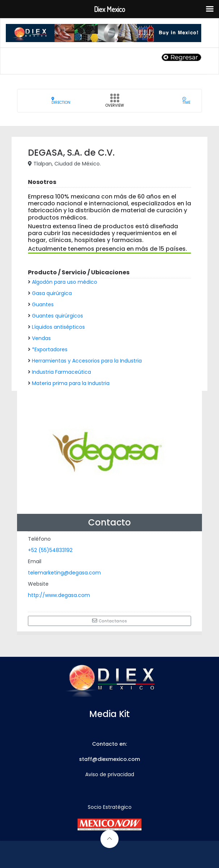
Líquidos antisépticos (58, 327)
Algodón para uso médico (65, 282)
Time (186, 101)
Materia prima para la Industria (71, 383)
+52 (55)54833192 (50, 550)
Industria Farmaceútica (61, 372)
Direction (61, 101)
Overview (115, 103)
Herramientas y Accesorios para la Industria (87, 361)
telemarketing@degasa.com (64, 573)
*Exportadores (50, 349)
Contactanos (110, 621)
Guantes (43, 304)
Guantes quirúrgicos (57, 316)
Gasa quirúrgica (52, 293)
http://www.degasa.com (59, 595)
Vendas (41, 338)
